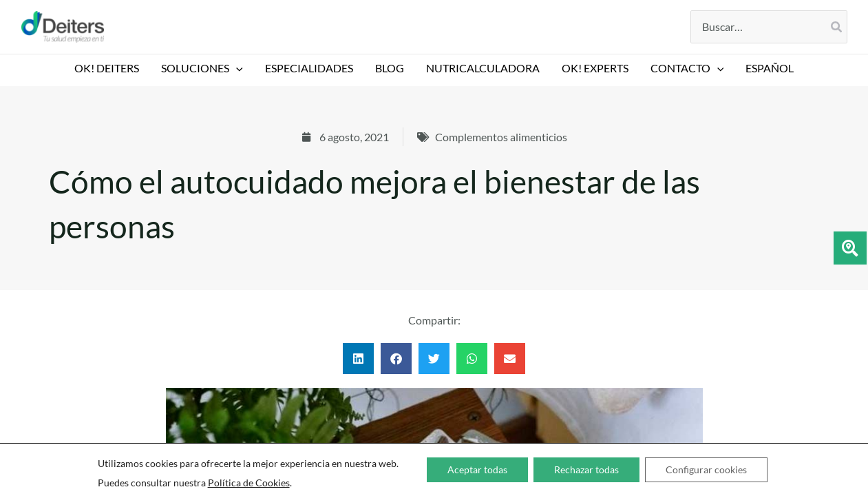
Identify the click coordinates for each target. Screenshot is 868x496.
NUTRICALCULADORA (483, 68)
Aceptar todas (477, 469)
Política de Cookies (249, 483)
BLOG (390, 68)
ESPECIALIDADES (309, 68)
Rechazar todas (586, 469)
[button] (236, 68)
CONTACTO (687, 68)
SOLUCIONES (202, 68)
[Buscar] (837, 27)
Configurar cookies (706, 469)
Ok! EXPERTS (595, 68)
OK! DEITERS (107, 68)
